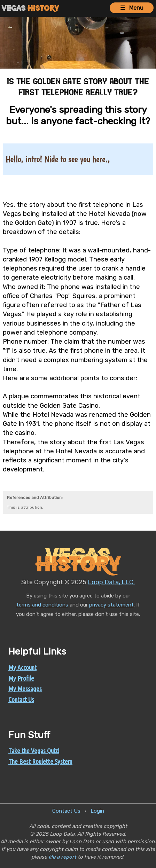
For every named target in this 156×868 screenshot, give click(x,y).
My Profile (21, 678)
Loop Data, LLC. (111, 582)
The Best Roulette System (40, 761)
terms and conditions (42, 605)
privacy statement (111, 605)
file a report (62, 857)
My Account (22, 667)
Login (97, 811)
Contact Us (21, 699)
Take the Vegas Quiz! (34, 751)
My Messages (25, 689)
